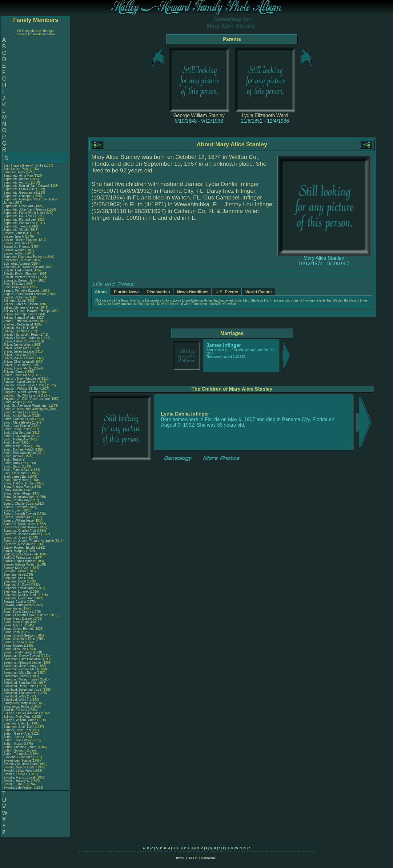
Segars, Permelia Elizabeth (22, 291)
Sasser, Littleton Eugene (20, 240)
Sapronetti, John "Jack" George (25, 209)
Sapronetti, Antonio (17, 179)
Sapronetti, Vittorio (16, 230)
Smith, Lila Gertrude (17, 433)
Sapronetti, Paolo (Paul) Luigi (23, 213)
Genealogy (208, 858)
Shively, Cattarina (16, 331)
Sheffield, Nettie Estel (18, 324)
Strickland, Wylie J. (16, 700)
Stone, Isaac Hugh (16, 622)
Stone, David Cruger (17, 612)
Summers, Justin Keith (19, 727)
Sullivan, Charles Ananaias (22, 713)
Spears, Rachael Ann (18, 517)
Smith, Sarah (13, 466)
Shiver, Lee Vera (15, 355)
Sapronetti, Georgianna (20, 193)
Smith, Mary (12, 443)
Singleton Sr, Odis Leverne (22, 395)
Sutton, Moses (14, 744)
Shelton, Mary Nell (16, 328)
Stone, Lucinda (14, 642)
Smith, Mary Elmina (17, 446)
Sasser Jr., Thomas (17, 247)
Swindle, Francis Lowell (20, 777)
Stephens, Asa (14, 575)
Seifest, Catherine (16, 297)
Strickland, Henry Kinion (20, 686)
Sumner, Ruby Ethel (17, 730)
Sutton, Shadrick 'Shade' (21, 747)
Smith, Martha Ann (16, 439)
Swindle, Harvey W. (17, 781)
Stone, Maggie (14, 646)
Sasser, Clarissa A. (16, 233)
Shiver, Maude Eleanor (19, 358)
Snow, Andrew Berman (19, 483)
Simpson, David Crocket (20, 382)
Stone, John (12, 632)
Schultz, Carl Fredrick (18, 270)
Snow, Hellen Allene (17, 493)
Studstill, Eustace (16, 710)
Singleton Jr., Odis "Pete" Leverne (27, 399)
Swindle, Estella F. (16, 774)
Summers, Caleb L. (17, 723)
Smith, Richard (14, 456)
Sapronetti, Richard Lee (20, 220)
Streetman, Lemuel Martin (21, 669)
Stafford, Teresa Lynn (18, 558)
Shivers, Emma (14, 372)
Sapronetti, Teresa (16, 226)
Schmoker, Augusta (17, 264)
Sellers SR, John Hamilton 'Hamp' (26, 311)
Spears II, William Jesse (20, 524)
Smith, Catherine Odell (19, 419)
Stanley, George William (20, 564)
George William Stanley (199, 115)
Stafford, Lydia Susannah (21, 554)
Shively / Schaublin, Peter (21, 335)
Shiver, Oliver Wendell (18, 362)
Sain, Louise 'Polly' (16, 169)
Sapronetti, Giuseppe (18, 196)
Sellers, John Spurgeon (19, 314)
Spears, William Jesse (18, 521)
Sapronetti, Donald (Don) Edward (26, 186)
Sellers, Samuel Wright (19, 318)
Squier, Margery (15, 551)
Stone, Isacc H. (14, 625)
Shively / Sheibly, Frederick (22, 338)
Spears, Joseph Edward (20, 514)
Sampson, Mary (15, 172)
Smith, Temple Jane (17, 470)
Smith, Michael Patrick (19, 450)
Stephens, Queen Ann (19, 598)
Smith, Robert (13, 460)
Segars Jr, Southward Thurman (25, 294)
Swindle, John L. (15, 784)
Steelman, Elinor (15, 571)
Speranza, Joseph (16, 537)
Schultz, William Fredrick (20, 277)
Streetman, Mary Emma (20, 673)
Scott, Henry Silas (16, 287)
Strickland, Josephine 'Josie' (23, 690)
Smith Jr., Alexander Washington (26, 409)
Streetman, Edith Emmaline (22, 659)
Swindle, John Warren (18, 788)
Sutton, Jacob (13, 737)
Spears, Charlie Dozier (19, 504)
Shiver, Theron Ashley (18, 368)
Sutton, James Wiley (17, 740)
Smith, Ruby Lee (15, 463)
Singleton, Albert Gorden (20, 392)
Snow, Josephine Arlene (20, 497)
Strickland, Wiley (15, 696)
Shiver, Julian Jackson (19, 351)
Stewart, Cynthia (15, 602)
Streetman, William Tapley (21, 679)
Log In (193, 858)
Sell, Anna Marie (15, 301)
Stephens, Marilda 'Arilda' (21, 595)
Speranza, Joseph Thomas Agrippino (29, 541)
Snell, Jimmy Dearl (16, 480)
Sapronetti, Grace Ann (18, 206)
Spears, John (13, 510)
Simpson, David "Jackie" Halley (25, 385)
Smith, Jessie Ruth (16, 429)
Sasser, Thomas (15, 243)
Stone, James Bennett (18, 629)
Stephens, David (15, 581)
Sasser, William (14, 250)
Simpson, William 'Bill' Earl (21, 389)
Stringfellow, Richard (18, 706)
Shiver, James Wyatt (17, 345)
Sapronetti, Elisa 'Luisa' (20, 189)
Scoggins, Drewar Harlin (20, 280)
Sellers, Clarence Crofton (21, 304)
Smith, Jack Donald (17, 426)
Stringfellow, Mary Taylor (20, 703)
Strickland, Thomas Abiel (20, 693)
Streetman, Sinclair (17, 676)
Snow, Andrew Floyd (17, 487)
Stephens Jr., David (17, 585)
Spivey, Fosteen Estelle (19, 548)
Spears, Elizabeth (16, 507)
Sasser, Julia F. (14, 237)
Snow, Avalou (13, 490)
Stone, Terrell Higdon (18, 652)
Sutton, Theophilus (17, 754)
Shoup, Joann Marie (17, 375)
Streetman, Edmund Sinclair (23, 663)
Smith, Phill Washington (20, 453)
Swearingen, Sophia (18, 761)
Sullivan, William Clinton (20, 720)
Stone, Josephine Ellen (19, 639)
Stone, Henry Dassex (18, 619)
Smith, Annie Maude (17, 416)
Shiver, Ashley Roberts (19, 341)
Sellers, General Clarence (21, 308)
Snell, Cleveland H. (16, 473)
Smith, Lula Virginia (17, 436)
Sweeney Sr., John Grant (20, 764)
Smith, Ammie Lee (16, 412)
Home (180, 858)
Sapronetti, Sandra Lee (19, 223)
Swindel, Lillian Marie (18, 771)
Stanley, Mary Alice (16, 568)
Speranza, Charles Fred (20, 531)
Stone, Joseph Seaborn (20, 635)
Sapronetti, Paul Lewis (19, 216)
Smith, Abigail (13, 402)
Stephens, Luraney (17, 592)
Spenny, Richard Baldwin (20, 527)
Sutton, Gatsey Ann (17, 734)
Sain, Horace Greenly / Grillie (23, 166)
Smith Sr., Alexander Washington (26, 406)
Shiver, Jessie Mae (16, 348)
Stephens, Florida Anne (19, 588)
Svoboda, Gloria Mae (18, 757)
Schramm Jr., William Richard (24, 267)
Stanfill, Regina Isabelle (20, 561)
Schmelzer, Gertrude (18, 260)
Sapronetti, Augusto (17, 182)
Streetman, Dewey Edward (22, 656)
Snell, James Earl (15, 477)
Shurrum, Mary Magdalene (22, 379)
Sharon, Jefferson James (20, 321)
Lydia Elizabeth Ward (265, 115)
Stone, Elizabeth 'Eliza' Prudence (26, 615)
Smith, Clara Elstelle (17, 422)
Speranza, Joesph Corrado (22, 534)
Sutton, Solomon (15, 750)
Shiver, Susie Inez (16, 365)
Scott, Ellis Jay (13, 284)
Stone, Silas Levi (15, 649)
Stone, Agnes (13, 608)
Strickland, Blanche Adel (20, 683)
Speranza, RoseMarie (19, 544)
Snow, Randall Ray (16, 500)
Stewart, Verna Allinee (18, 605)
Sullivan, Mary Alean (17, 717)
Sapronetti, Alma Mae (18, 176)
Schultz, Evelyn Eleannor (20, 274)
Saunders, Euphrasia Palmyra (24, 257)
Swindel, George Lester (20, 767)
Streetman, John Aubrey (20, 666)
